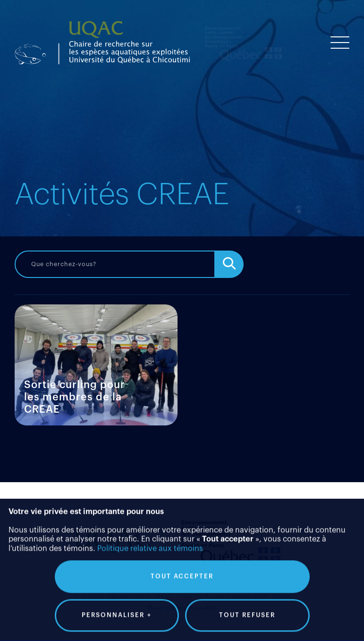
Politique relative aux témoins (150, 527)
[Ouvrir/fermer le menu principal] (340, 43)
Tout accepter (182, 554)
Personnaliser (117, 593)
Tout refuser (247, 593)
